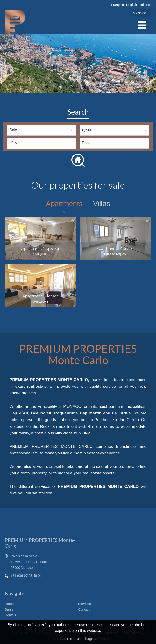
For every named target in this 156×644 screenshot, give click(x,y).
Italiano (145, 5)
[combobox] (42, 143)
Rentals (10, 615)
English (131, 5)
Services (85, 604)
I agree (91, 639)
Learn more (69, 639)
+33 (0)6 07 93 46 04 (26, 576)
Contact (84, 609)
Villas (102, 204)
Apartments (64, 204)
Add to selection (72, 221)
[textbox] (43, 143)
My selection (142, 13)
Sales (9, 609)
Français (117, 5)
